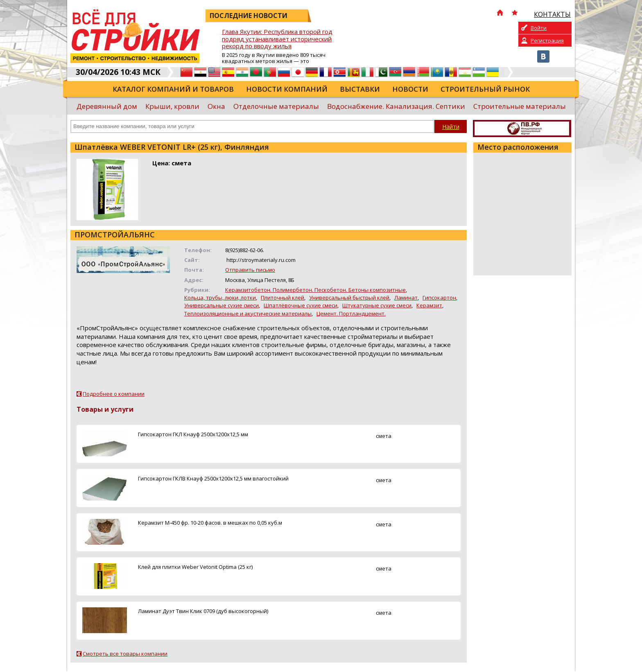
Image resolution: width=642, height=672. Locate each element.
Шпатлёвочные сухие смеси (301, 305)
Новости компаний (287, 89)
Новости (410, 89)
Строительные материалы (520, 106)
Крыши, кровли (172, 106)
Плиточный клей (283, 298)
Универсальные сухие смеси (222, 305)
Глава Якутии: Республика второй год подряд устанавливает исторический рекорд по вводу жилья (277, 39)
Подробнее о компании (114, 394)
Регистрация (547, 41)
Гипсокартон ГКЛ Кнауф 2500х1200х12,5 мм (193, 434)
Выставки (360, 89)
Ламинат (406, 298)
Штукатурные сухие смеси (377, 305)
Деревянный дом (107, 106)
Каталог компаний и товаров (173, 89)
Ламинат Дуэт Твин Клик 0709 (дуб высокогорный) (203, 611)
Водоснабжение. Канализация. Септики (396, 106)
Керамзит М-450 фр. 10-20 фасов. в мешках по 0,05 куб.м (210, 523)
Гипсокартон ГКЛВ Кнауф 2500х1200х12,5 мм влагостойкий (213, 478)
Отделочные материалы (276, 106)
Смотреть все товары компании (125, 654)
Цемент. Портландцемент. (351, 313)
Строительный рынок (485, 89)
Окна (216, 106)
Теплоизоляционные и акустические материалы (248, 313)
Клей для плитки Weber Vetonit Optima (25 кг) (195, 567)
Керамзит (429, 305)
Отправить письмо (250, 270)
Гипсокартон (439, 298)
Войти (539, 28)
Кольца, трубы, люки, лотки (220, 298)
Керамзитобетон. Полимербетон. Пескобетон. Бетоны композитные (315, 290)
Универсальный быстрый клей (349, 298)
